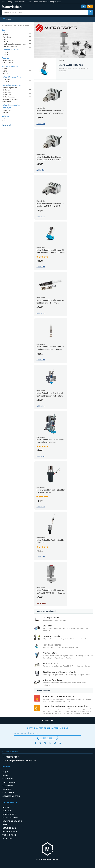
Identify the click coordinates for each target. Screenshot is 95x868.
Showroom (8, 779)
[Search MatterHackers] (91, 12)
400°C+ (5, 73)
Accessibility (9, 838)
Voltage (5, 116)
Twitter (40, 743)
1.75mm (5, 52)
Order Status (9, 814)
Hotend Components (11, 85)
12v (4, 119)
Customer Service (41, 2)
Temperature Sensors (10, 99)
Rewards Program (12, 821)
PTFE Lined (6, 79)
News (5, 775)
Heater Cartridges (9, 97)
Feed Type (7, 108)
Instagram (45, 743)
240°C (5, 69)
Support (7, 789)
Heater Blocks (7, 95)
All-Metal (6, 82)
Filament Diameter (11, 50)
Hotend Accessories (11, 105)
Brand (62, 60)
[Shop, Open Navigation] (7, 19)
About (6, 807)
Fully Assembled (8, 61)
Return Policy (10, 828)
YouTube (60, 743)
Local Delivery (10, 818)
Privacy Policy (10, 832)
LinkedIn (50, 743)
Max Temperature (10, 66)
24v (4, 121)
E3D (4, 32)
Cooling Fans (7, 101)
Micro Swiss (7, 37)
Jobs (5, 825)
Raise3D (5, 42)
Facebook (35, 743)
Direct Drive (7, 110)
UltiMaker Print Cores (10, 46)
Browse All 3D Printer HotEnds (16, 26)
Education (8, 786)
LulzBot (5, 35)
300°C (5, 71)
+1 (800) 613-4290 (54, 2)
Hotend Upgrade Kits (10, 88)
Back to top (48, 721)
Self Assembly (8, 63)
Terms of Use (9, 835)
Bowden (5, 112)
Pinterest (55, 743)
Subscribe (48, 738)
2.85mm (5, 54)
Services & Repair (11, 796)
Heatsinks (6, 90)
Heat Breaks (7, 92)
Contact (7, 811)
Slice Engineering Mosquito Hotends (15, 44)
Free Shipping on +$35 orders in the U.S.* (17, 2)
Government (9, 793)
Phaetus (5, 39)
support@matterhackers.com (19, 761)
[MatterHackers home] (47, 849)
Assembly (6, 58)
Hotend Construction (11, 77)
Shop (5, 772)
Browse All (7, 125)
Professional (9, 782)
